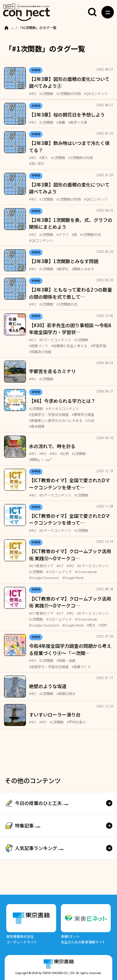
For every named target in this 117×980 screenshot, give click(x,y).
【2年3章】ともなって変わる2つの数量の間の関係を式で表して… (71, 293)
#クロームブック (59, 572)
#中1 (33, 453)
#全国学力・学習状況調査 (49, 414)
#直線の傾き (66, 693)
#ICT (33, 340)
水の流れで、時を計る (52, 446)
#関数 (40, 459)
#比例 (64, 453)
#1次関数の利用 (69, 93)
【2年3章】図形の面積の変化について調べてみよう (69, 188)
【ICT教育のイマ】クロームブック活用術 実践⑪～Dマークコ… (70, 602)
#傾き (91, 625)
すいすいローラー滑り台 (55, 715)
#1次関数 (46, 93)
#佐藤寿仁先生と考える (69, 346)
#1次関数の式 (91, 234)
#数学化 (63, 269)
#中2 (33, 93)
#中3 (53, 453)
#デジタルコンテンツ (63, 408)
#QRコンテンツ (96, 93)
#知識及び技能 (40, 352)
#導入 (44, 157)
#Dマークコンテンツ (55, 340)
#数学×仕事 (78, 122)
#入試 (90, 420)
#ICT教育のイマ (41, 566)
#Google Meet (73, 577)
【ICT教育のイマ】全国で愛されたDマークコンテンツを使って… (69, 484)
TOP (14, 27)
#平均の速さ (76, 722)
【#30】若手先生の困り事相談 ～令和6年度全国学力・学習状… (70, 329)
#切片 (103, 625)
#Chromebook (86, 572)
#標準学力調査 (83, 414)
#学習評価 (98, 346)
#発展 (61, 122)
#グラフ (63, 234)
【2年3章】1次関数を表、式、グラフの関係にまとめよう (71, 223)
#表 (74, 234)
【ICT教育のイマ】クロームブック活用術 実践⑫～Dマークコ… (70, 555)
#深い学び (37, 163)
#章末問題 (37, 426)
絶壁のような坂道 (48, 686)
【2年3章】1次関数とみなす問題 (64, 261)
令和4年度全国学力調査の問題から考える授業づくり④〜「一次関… (70, 649)
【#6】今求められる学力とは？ (62, 401)
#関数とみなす (83, 269)
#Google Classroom (44, 577)
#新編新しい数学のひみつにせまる (56, 420)
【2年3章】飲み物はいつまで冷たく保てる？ (69, 147)
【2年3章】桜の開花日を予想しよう (67, 115)
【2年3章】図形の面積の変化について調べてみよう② (69, 82)
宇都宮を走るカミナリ (52, 371)
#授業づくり (39, 346)
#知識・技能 (66, 660)
